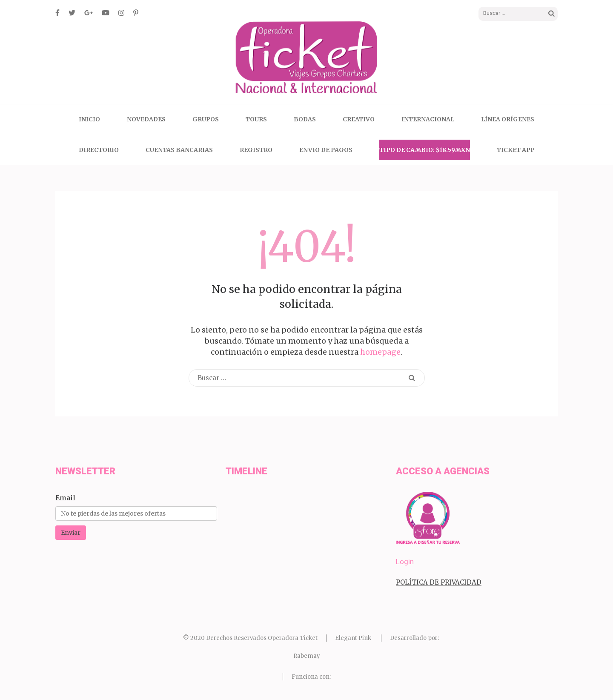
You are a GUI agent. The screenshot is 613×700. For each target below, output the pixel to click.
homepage (380, 352)
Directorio (99, 150)
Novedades (146, 119)
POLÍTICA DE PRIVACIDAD (439, 582)
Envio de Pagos (326, 150)
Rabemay (307, 656)
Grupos (206, 119)
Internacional (428, 119)
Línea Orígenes (508, 119)
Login (405, 562)
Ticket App (516, 150)
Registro (256, 150)
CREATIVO (359, 119)
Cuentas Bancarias (179, 150)
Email (65, 498)
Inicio (89, 119)
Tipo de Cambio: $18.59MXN (425, 150)
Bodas (305, 119)
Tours (256, 119)
